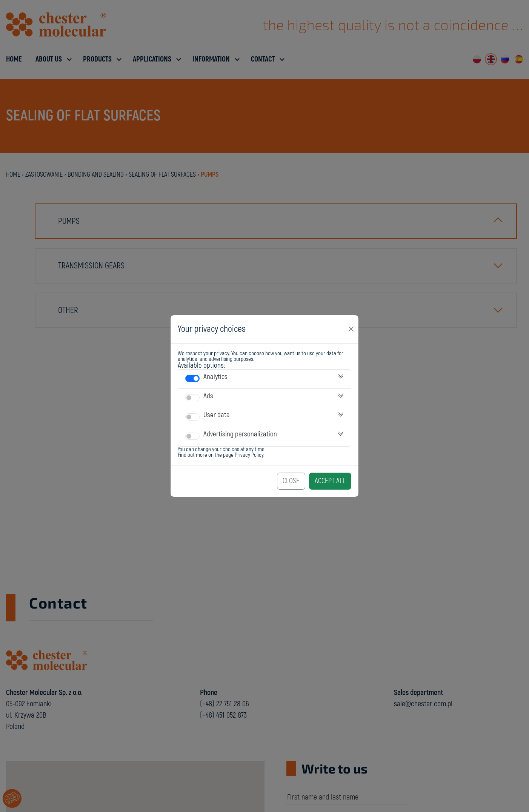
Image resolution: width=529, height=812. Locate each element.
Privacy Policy (249, 455)
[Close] (351, 329)
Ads (208, 396)
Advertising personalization (240, 434)
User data (217, 415)
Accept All (330, 481)
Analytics (215, 377)
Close (291, 481)
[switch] (192, 378)
